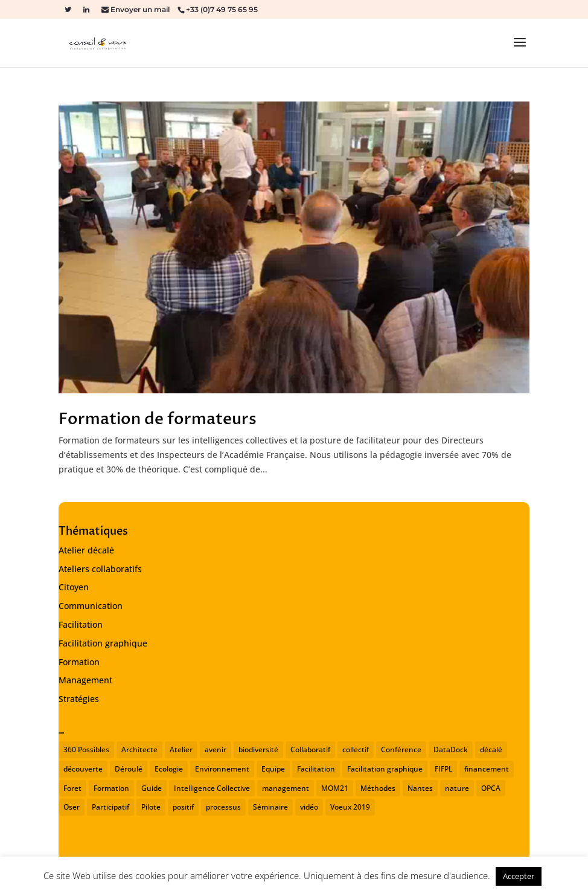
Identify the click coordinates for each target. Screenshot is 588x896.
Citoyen (74, 587)
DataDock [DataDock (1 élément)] (451, 749)
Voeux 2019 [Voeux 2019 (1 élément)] (350, 807)
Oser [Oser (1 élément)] (72, 807)
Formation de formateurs (158, 419)
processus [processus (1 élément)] (223, 807)
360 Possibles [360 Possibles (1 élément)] (86, 749)
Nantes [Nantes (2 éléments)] (420, 788)
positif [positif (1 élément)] (183, 807)
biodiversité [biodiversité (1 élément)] (258, 749)
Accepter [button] (519, 876)
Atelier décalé (86, 550)
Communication (91, 606)
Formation (79, 662)
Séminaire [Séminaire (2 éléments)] (270, 807)
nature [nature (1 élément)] (457, 788)
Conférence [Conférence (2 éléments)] (401, 749)
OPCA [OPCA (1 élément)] (491, 788)
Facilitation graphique (103, 643)
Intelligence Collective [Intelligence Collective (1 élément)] (212, 788)
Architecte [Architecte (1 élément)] (139, 749)
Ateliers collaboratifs (100, 569)
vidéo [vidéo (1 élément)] (309, 807)
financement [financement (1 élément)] (487, 769)
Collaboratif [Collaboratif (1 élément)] (310, 749)
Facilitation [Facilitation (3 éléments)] (316, 769)
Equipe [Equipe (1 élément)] (273, 769)
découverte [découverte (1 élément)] (83, 769)
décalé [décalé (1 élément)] (491, 749)
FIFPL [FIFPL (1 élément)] (443, 769)
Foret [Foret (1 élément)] (72, 788)
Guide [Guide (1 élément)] (152, 788)
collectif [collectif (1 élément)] (356, 749)
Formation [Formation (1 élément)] (111, 788)
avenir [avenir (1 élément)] (216, 749)
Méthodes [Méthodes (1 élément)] (378, 788)
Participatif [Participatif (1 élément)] (110, 807)
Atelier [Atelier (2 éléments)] (181, 749)
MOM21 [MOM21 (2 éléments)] (335, 788)
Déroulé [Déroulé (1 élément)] (129, 769)
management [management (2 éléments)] (286, 788)
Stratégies (79, 699)
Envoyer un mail (139, 9)
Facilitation (81, 624)
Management (85, 680)
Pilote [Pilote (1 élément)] (151, 807)
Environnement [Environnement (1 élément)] (222, 769)
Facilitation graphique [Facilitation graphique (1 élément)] (385, 769)
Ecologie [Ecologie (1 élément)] (169, 769)
